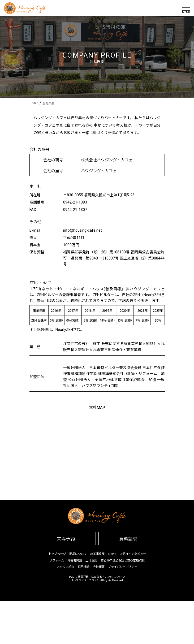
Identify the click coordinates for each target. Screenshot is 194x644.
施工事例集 (98, 554)
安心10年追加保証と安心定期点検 (123, 561)
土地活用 (91, 561)
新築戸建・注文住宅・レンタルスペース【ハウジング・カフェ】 (98, 578)
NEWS (112, 554)
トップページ (57, 554)
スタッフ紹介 (66, 567)
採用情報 (84, 567)
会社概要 (99, 567)
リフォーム (57, 561)
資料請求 (128, 539)
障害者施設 (75, 561)
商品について (78, 554)
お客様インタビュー (133, 554)
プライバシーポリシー (123, 567)
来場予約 (66, 539)
